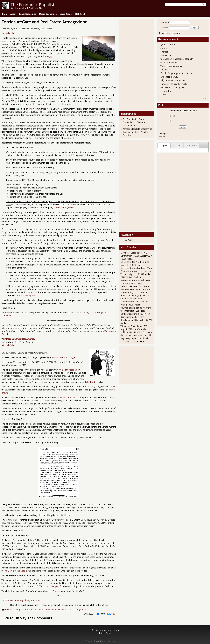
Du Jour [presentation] (177, 146)
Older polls (164, 134)
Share (101, 614)
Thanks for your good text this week (178, 73)
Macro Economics (48, 14)
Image (48, 56)
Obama (10, 610)
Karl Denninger (97, 313)
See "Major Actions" (68, 398)
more (205, 98)
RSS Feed (80, 14)
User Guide (128, 240)
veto (54, 610)
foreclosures (31, 610)
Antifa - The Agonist (26, 295)
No (173, 121)
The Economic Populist (32, 5)
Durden (94, 382)
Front (5, 14)
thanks (164, 48)
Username (164, 22)
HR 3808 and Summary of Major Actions (21, 600)
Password (164, 28)
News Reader (66, 14)
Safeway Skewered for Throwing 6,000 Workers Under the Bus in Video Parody (136, 289)
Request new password (170, 33)
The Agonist (34, 109)
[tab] (164, 146)
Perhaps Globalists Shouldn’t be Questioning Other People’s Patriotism (137, 132)
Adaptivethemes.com (116, 641)
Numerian (6, 316)
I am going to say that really (174, 84)
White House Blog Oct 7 (50, 586)
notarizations (45, 610)
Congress (19, 610)
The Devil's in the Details (15, 571)
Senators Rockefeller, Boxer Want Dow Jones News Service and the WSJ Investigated (136, 271)
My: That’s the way (169, 77)
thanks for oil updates (171, 63)
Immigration (166, 91)
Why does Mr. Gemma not (173, 80)
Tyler (87, 382)
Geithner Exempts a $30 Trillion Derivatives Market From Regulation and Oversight (135, 317)
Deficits (164, 95)
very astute (166, 55)
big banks (63, 610)
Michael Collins (20, 29)
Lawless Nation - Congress (65, 357)
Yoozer (164, 70)
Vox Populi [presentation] (192, 146)
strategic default (81, 610)
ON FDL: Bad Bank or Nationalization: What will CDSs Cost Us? (135, 280)
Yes (173, 116)
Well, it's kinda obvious (171, 66)
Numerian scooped (68, 370)
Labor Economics (28, 14)
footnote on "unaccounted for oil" (177, 59)
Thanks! (164, 52)
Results (162, 136)
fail (70, 610)
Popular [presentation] (164, 146)
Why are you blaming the (172, 87)
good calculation (168, 45)
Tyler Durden (82, 313)
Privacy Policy (105, 633)
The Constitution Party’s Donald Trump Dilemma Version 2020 (134, 122)
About (13, 14)
